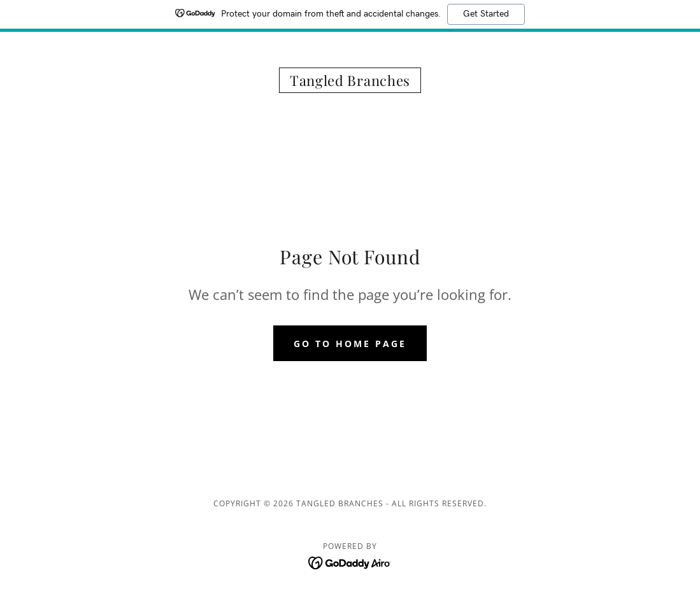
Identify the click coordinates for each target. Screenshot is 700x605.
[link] (350, 82)
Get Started (486, 14)
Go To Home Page (350, 344)
